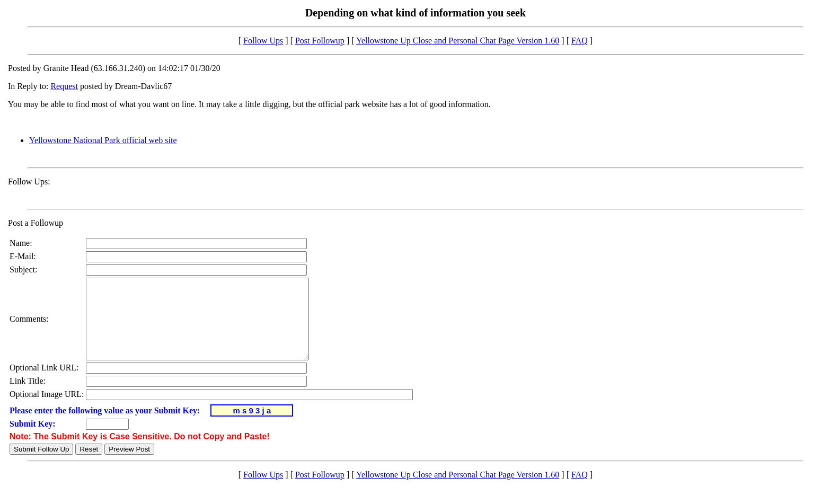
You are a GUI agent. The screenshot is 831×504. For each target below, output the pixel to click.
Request (64, 86)
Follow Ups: (29, 182)
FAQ (580, 41)
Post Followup (320, 41)
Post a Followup (36, 223)
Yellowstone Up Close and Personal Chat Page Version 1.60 (458, 41)
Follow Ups (263, 41)
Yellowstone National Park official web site (103, 140)
